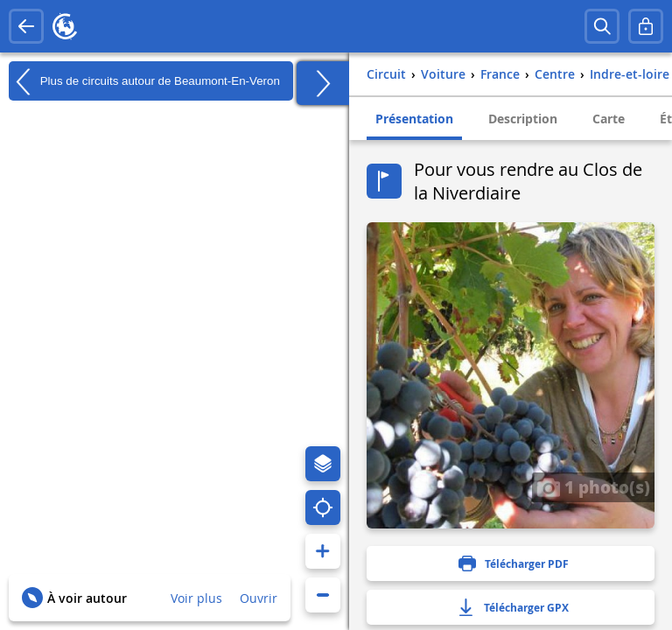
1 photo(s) (593, 486)
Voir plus (196, 598)
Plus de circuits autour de (144, 81)
